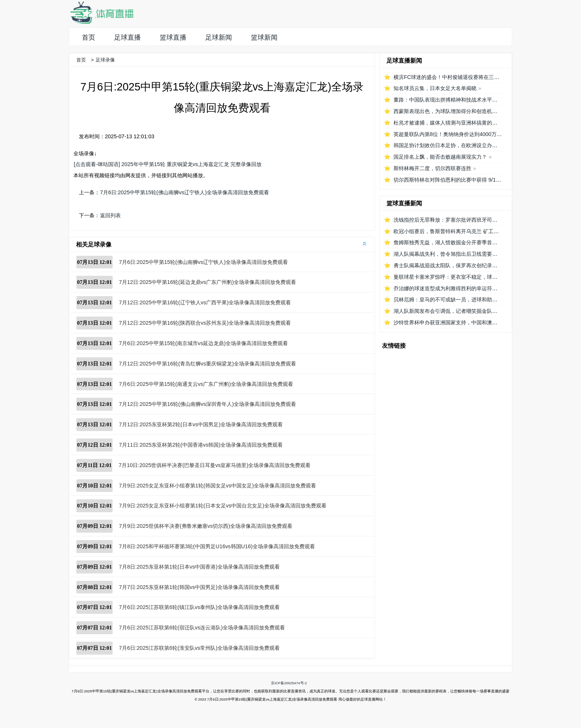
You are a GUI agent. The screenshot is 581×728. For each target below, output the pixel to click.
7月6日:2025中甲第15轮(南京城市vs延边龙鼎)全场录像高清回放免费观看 (203, 343)
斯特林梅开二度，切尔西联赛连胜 (432, 168)
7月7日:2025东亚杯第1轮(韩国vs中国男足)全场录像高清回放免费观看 (199, 587)
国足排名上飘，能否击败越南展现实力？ (440, 157)
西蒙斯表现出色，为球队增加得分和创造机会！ (448, 111)
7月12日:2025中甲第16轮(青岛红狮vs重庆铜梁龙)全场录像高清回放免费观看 (207, 364)
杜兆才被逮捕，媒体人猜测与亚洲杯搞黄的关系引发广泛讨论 (464, 123)
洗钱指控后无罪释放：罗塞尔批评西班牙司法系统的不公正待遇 (466, 220)
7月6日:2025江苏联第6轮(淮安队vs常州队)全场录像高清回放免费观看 (199, 648)
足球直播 (127, 37)
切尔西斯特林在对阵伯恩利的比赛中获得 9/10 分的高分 (457, 180)
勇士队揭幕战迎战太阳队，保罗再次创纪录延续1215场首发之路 (467, 265)
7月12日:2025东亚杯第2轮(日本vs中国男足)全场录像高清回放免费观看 (201, 424)
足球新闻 (219, 37)
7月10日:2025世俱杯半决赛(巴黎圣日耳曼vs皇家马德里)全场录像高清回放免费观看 (215, 465)
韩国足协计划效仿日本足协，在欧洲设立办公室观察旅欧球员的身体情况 (477, 145)
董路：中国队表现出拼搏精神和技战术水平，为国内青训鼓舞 (464, 100)
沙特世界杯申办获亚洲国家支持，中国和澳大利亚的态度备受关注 (469, 322)
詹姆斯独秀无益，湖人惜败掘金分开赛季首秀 (445, 242)
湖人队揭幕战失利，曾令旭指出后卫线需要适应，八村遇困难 (464, 254)
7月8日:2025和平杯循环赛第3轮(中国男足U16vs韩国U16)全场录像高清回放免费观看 (217, 546)
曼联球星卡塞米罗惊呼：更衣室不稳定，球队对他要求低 (458, 277)
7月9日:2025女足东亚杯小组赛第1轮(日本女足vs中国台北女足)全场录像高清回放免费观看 (223, 506)
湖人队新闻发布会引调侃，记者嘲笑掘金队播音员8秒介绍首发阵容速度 (475, 311)
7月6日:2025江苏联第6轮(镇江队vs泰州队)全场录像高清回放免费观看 (199, 607)
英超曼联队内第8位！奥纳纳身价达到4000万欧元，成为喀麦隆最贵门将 (476, 134)
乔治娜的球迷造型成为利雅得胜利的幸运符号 (445, 288)
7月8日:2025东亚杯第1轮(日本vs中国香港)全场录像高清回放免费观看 (199, 567)
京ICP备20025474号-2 (289, 683)
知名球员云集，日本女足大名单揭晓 (435, 88)
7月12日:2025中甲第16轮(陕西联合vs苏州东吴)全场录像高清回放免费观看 (205, 323)
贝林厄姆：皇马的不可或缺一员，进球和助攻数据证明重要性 (464, 300)
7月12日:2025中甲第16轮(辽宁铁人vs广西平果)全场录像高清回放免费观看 (205, 302)
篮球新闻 (264, 37)
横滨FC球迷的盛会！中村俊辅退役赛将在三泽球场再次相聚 (462, 77)
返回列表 (110, 215)
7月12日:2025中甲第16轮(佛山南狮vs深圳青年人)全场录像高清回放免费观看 (207, 404)
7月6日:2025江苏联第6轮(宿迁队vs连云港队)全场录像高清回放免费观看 (202, 628)
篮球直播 (173, 37)
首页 (89, 37)
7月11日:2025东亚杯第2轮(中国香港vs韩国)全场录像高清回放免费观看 (201, 445)
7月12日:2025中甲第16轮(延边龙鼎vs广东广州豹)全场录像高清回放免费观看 (207, 282)
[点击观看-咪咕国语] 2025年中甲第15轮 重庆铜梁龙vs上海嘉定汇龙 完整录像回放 (168, 164)
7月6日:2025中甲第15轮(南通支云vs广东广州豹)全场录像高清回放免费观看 (206, 384)
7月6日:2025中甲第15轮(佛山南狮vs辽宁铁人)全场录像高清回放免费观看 (185, 192)
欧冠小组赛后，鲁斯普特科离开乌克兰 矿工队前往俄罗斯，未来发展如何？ (480, 231)
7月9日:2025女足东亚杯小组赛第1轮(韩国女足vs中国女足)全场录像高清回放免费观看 (218, 486)
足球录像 (105, 60)
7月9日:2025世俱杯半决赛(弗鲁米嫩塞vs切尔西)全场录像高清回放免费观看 (206, 526)
